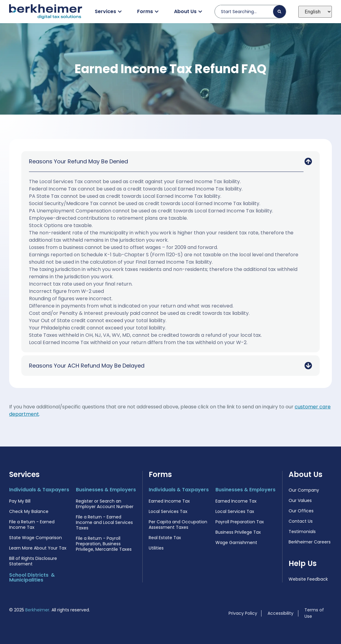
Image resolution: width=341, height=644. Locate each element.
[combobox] (246, 12)
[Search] (279, 12)
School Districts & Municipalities (32, 577)
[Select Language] (315, 12)
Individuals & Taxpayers (39, 490)
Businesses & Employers (106, 490)
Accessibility (281, 613)
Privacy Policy (243, 613)
